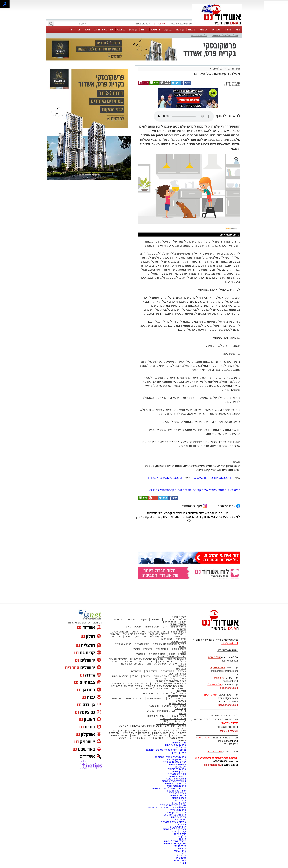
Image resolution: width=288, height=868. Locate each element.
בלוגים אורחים (199, 35)
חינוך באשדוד (156, 738)
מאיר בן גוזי (180, 846)
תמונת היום (151, 671)
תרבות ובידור (179, 641)
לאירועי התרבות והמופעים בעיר (170, 644)
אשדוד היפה (179, 676)
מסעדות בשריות (178, 632)
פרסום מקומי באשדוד (175, 759)
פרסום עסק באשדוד (175, 745)
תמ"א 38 (181, 856)
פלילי (138, 627)
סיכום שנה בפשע (145, 661)
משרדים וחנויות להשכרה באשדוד (169, 788)
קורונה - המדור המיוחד (173, 718)
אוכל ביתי (178, 634)
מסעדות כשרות (132, 636)
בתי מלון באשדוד (177, 764)
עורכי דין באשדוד (156, 716)
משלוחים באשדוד (177, 774)
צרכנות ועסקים (177, 703)
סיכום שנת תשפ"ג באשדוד (171, 656)
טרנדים (151, 711)
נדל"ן (129, 627)
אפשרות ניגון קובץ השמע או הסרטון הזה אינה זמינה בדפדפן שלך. (184, 116)
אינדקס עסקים (127, 731)
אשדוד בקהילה (177, 674)
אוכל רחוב (167, 639)
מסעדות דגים (138, 632)
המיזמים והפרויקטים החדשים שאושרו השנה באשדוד (158, 726)
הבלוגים (218, 68)
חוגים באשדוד (142, 644)
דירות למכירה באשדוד (174, 779)
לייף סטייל (181, 708)
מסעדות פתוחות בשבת (135, 634)
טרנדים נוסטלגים (133, 698)
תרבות (192, 29)
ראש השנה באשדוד (164, 733)
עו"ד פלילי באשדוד (176, 827)
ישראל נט (181, 747)
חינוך (87, 29)
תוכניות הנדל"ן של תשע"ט (136, 733)
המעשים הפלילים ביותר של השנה (149, 735)
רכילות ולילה (179, 617)
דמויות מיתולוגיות (155, 698)
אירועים (182, 671)
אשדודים (155, 619)
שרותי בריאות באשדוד (175, 791)
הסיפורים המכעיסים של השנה (163, 664)
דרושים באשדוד (178, 795)
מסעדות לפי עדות (153, 636)
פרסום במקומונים (177, 769)
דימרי (183, 863)
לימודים (167, 706)
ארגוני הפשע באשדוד (156, 627)
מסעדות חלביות (157, 632)
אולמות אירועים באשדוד (173, 822)
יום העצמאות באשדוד (175, 844)
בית (238, 29)
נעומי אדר (181, 858)
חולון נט (182, 836)
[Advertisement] (89, 240)
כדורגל (137, 649)
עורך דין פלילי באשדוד (174, 829)
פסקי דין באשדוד (177, 716)
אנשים (131, 619)
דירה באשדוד (179, 824)
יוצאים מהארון (170, 622)
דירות (144, 29)
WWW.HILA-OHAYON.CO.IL (213, 478)
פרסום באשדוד (178, 810)
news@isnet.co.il (228, 705)
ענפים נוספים (179, 649)
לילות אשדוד (167, 671)
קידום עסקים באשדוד (175, 762)
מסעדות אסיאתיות (160, 634)
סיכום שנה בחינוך (166, 661)
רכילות (204, 29)
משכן (183, 853)
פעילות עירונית (161, 676)
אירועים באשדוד (178, 793)
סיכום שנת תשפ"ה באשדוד (171, 723)
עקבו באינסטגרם (194, 506)
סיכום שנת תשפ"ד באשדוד (171, 681)
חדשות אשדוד (178, 624)
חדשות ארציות (179, 627)
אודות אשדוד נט (103, 29)
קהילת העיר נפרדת (165, 679)
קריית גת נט (180, 834)
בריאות (146, 676)
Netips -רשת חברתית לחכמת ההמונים (166, 808)
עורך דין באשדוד (177, 832)
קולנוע (133, 29)
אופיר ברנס (180, 851)
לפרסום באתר (142, 24)
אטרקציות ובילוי (167, 711)
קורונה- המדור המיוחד (174, 721)
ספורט (216, 29)
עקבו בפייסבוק (229, 506)
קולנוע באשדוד (123, 644)
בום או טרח (169, 619)
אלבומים (181, 669)
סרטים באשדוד (175, 738)
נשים (183, 731)
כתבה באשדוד (178, 820)
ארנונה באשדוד (178, 800)
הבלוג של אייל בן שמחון (225, 35)
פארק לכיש (180, 860)
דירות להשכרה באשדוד (174, 781)
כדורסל (148, 649)
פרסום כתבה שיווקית (175, 815)
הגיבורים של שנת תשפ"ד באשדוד (168, 684)
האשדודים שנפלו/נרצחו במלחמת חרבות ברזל (159, 688)
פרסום (182, 839)
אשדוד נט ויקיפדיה (176, 812)
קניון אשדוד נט (137, 738)
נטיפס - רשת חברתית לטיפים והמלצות (166, 750)
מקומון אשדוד (179, 771)
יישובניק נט (180, 767)
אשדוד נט (233, 68)
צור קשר (74, 29)
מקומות (143, 619)
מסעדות (181, 629)
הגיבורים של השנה (176, 659)
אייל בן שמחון (179, 752)
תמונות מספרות (157, 654)
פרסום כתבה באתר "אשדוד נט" (170, 757)
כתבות (183, 654)
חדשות (228, 29)
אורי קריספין (210, 695)
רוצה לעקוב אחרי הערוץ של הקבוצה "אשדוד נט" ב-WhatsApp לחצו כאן (194, 490)
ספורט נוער (162, 649)
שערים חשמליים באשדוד (173, 805)
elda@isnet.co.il (229, 688)
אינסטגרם (136, 671)
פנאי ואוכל (145, 731)
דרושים (156, 29)
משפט (121, 29)
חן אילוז (182, 848)
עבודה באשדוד (178, 817)
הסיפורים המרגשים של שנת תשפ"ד (164, 686)
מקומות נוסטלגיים (176, 698)
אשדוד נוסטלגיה (177, 696)
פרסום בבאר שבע (177, 786)
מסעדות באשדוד (177, 776)
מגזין (183, 651)
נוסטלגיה (140, 654)
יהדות (157, 731)
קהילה (180, 29)
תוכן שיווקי (181, 706)
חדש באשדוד (153, 706)
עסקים (168, 29)
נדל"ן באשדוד (179, 743)
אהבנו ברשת (170, 731)
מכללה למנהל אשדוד (175, 841)
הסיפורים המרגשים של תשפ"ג (147, 659)
